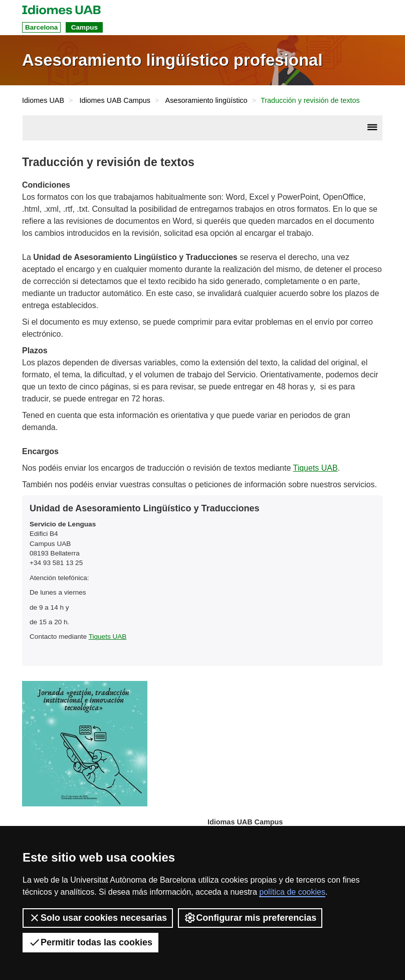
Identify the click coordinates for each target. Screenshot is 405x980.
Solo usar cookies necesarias (98, 918)
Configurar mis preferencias (250, 918)
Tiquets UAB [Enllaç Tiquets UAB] (315, 468)
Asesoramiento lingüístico (207, 100)
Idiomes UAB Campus (115, 100)
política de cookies (292, 892)
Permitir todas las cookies (90, 942)
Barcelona (41, 27)
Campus (84, 27)
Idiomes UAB (43, 100)
